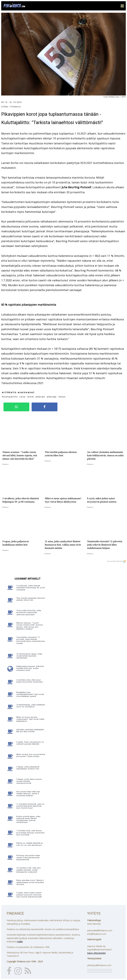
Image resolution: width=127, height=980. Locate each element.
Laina (22, 397)
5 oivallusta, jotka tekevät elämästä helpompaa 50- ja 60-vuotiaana (31, 588)
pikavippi (52, 397)
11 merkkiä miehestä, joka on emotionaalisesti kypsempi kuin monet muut (30, 806)
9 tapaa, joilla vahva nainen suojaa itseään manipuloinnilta (29, 781)
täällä (20, 941)
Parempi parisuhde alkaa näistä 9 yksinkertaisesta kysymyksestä (28, 857)
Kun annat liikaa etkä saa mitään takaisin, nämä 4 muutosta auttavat (28, 794)
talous (62, 397)
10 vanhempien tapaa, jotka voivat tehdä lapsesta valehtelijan (29, 656)
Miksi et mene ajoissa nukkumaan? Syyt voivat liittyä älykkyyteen (30, 719)
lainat (31, 397)
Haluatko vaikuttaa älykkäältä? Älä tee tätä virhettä (30, 731)
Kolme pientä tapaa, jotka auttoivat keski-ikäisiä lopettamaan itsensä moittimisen (28, 820)
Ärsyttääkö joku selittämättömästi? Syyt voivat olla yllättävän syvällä (30, 694)
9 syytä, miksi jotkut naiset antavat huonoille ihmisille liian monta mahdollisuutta (29, 895)
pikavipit (40, 397)
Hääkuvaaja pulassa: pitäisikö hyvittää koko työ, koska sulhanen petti (30, 668)
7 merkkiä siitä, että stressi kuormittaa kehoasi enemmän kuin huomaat (31, 833)
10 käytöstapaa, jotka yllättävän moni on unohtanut (31, 706)
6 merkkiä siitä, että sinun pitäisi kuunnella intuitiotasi (30, 681)
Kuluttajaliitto (10, 397)
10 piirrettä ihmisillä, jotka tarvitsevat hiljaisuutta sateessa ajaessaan (29, 612)
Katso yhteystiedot (96, 953)
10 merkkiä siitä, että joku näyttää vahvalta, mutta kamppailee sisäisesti (29, 870)
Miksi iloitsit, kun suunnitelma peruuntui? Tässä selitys (31, 755)
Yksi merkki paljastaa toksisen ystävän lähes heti (31, 599)
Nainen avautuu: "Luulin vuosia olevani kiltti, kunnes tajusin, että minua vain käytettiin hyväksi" (30, 626)
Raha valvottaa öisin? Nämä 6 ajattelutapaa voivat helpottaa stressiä (30, 882)
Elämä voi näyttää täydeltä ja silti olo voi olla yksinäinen (30, 844)
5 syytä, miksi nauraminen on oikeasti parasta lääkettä (30, 743)
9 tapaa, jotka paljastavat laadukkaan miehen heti (28, 768)
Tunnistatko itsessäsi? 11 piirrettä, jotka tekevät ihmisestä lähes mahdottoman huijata (31, 640)
